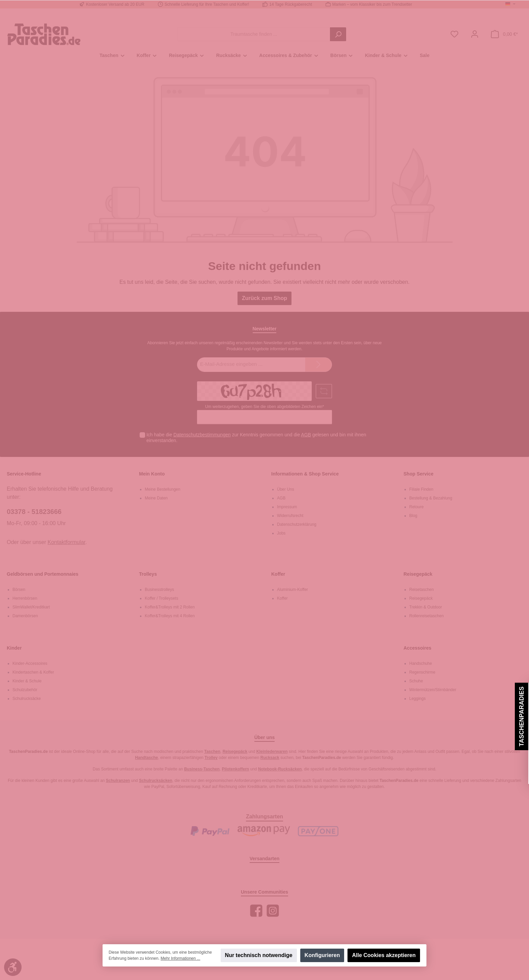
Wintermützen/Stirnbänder (433, 690)
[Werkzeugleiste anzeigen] (13, 967)
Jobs (281, 533)
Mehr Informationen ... (180, 958)
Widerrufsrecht (290, 516)
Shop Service (419, 474)
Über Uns (286, 489)
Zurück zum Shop (264, 298)
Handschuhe (421, 663)
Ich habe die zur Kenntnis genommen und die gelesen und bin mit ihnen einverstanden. (256, 438)
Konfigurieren (322, 955)
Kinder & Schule (27, 681)
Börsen (19, 590)
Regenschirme (422, 672)
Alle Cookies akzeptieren (384, 955)
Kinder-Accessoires (30, 663)
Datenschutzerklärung (297, 524)
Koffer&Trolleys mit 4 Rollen (170, 616)
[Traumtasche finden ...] (254, 34)
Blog (413, 516)
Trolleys (148, 574)
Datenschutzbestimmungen (202, 435)
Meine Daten (156, 498)
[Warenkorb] (504, 34)
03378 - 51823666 (34, 512)
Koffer (278, 574)
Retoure (416, 507)
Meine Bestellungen (162, 489)
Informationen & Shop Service (305, 474)
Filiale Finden (421, 489)
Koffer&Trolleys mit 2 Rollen (170, 607)
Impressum (287, 507)
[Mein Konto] (475, 34)
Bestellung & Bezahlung (431, 498)
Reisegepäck (418, 574)
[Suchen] (338, 34)
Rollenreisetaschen (426, 616)
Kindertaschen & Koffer (33, 672)
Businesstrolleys (159, 590)
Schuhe (416, 681)
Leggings (417, 699)
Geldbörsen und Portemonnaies (43, 574)
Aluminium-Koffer (293, 590)
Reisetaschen (422, 590)
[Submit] (318, 365)
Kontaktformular (66, 542)
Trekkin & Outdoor (426, 607)
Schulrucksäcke (27, 699)
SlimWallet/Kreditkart (31, 607)
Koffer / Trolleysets (161, 598)
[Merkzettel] (454, 34)
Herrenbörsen (25, 598)
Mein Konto (152, 474)
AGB (306, 435)
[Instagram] (273, 911)
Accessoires (417, 648)
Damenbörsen (25, 616)
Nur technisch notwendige (259, 955)
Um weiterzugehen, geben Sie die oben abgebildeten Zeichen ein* (264, 407)
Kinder (14, 648)
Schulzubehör (25, 690)
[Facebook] (256, 911)
